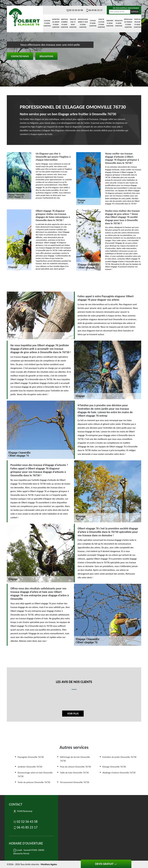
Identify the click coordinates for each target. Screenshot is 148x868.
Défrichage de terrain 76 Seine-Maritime (128, 23)
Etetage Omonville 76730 (114, 767)
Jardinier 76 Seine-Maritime (110, 23)
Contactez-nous (20, 56)
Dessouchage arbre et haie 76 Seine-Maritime (83, 23)
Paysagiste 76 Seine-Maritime (119, 23)
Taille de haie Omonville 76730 (74, 773)
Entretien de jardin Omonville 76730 (119, 757)
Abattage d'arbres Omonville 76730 (119, 773)
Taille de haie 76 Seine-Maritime (73, 23)
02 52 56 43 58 (75, 10)
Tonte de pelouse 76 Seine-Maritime (137, 23)
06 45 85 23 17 (94, 10)
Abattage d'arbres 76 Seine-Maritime (64, 23)
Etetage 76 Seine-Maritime (93, 23)
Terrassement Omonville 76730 (75, 782)
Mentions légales (49, 864)
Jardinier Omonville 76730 (30, 767)
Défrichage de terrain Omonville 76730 (75, 759)
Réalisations (46, 56)
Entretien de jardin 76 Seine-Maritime (56, 23)
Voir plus (73, 714)
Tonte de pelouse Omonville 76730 (34, 782)
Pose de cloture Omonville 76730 (75, 767)
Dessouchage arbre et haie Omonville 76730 (35, 774)
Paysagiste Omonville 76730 (31, 757)
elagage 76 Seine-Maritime (47, 23)
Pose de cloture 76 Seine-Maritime (101, 23)
